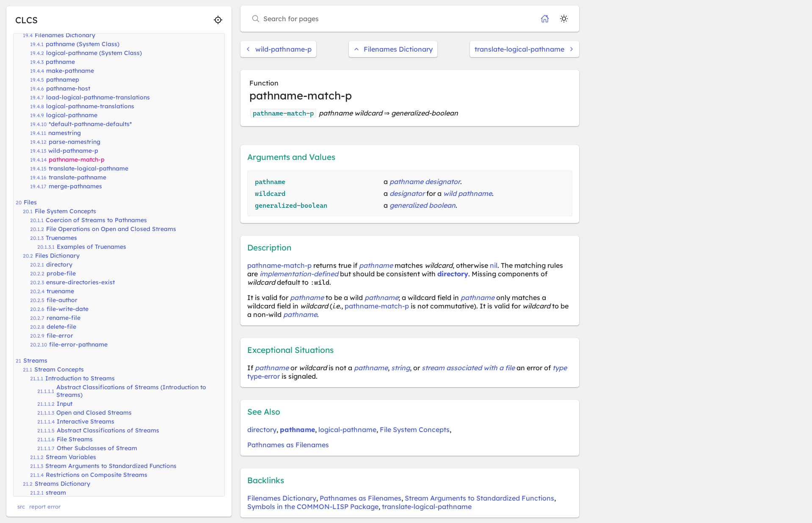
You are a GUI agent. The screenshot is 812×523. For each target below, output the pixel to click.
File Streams (75, 439)
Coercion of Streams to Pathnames (96, 220)
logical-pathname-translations (90, 106)
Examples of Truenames (91, 247)
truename (60, 291)
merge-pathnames (75, 186)
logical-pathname (72, 115)
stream (56, 493)
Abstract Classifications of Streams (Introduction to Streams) (131, 391)
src (21, 506)
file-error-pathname (78, 344)
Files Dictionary (57, 256)
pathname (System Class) (83, 44)
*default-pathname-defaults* (90, 124)
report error (45, 506)
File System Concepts (65, 211)
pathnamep (63, 80)
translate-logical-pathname (88, 168)
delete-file (61, 327)
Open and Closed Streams (94, 413)
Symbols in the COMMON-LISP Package (313, 506)
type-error (264, 376)
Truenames (61, 238)
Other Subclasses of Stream (97, 448)
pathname (60, 62)
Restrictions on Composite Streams (97, 475)
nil (494, 265)
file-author (62, 300)
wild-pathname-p (73, 151)
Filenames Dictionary (65, 35)
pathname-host (68, 88)
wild (450, 193)
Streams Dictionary (62, 484)
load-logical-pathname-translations (98, 97)
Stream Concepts (59, 369)
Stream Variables (71, 457)
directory (59, 264)
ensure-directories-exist (80, 282)
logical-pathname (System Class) (94, 53)
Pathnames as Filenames (288, 445)
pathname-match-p (77, 160)
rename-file (64, 318)
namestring (65, 133)
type (560, 368)
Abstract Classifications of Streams (108, 430)
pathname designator (425, 182)
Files (30, 202)
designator (407, 193)
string (400, 368)
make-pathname (70, 71)
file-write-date (68, 309)
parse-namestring (75, 142)
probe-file (61, 273)
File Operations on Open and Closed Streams (111, 229)
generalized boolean (423, 205)
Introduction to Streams (80, 378)
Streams (35, 361)
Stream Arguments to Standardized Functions (111, 466)
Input (65, 404)
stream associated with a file (468, 368)
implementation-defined (299, 274)
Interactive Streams (86, 421)
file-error (60, 336)
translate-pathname (77, 177)
